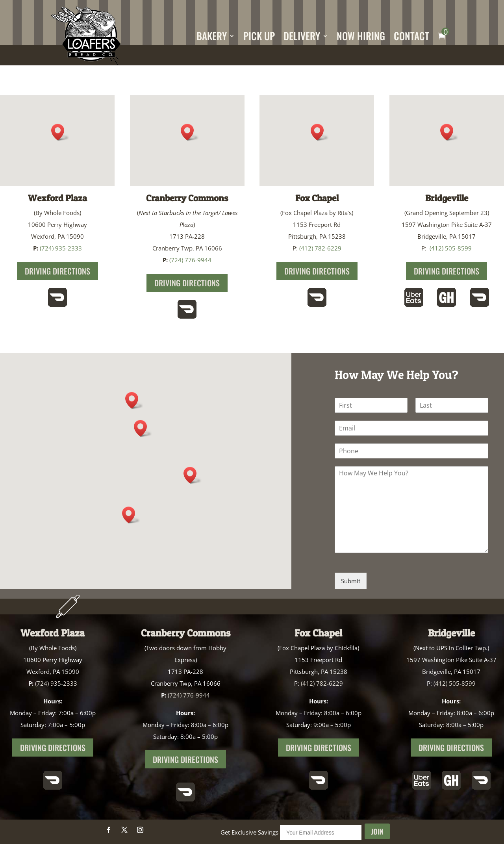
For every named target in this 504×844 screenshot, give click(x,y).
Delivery (302, 36)
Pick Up (259, 36)
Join (377, 831)
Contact (411, 36)
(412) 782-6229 (320, 248)
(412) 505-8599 (451, 248)
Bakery (212, 36)
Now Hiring (361, 36)
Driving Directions (57, 271)
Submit (351, 581)
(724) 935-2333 (61, 248)
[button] (190, 132)
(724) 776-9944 (190, 260)
